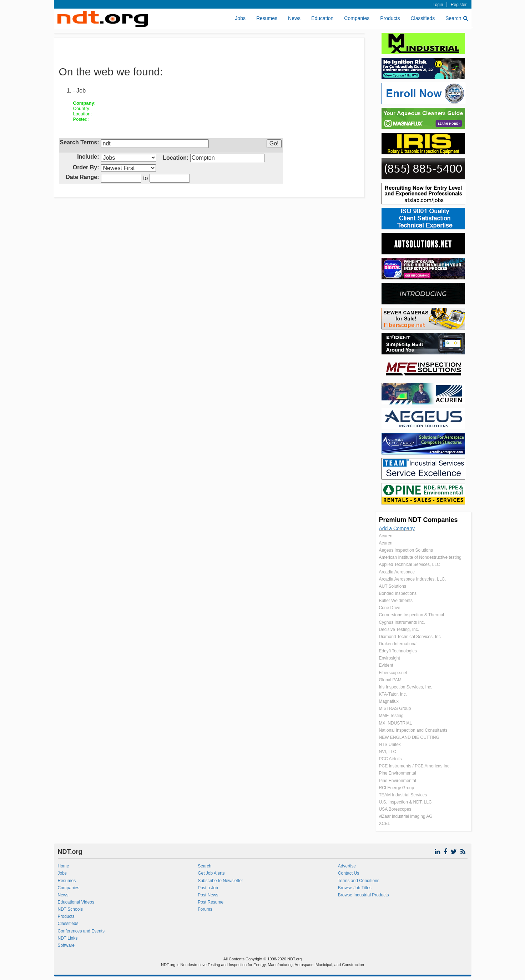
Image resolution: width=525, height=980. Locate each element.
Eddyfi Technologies (398, 651)
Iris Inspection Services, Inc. (406, 687)
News (294, 18)
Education (322, 18)
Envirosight (390, 658)
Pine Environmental (398, 773)
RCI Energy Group (397, 788)
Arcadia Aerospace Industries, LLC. (413, 579)
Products (390, 18)
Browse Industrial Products (364, 895)
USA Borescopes (395, 809)
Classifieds (423, 18)
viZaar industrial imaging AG (406, 816)
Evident (386, 665)
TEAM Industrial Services (403, 795)
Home (64, 866)
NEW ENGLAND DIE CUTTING (409, 737)
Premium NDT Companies (418, 520)
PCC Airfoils (390, 759)
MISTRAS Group (395, 708)
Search (456, 18)
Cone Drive (390, 608)
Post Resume (211, 902)
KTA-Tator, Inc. (393, 694)
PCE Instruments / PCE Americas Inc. (415, 766)
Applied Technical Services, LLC (410, 564)
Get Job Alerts (211, 873)
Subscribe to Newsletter (220, 881)
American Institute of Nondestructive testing (420, 557)
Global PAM (390, 680)
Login (438, 5)
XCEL (385, 824)
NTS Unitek (390, 745)
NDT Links (68, 938)
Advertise (347, 866)
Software (66, 945)
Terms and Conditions (359, 881)
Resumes (267, 18)
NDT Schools (70, 909)
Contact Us (349, 873)
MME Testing (391, 716)
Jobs (240, 18)
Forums (205, 909)
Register (459, 5)
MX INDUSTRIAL (396, 723)
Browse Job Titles (355, 888)
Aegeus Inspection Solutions (406, 550)
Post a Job (208, 888)
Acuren (386, 536)
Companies (357, 18)
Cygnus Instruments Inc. (402, 622)
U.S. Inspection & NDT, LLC (405, 802)
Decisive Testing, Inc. (399, 630)
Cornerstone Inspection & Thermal (412, 615)
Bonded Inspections (398, 593)
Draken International (398, 644)
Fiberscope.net (393, 673)
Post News (208, 895)
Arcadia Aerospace (397, 572)
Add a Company (397, 528)
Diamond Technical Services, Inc (410, 637)
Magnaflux (389, 701)
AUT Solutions (393, 586)
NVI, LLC (388, 752)
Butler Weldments (396, 601)
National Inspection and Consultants (413, 730)
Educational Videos (76, 902)
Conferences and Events (81, 931)
